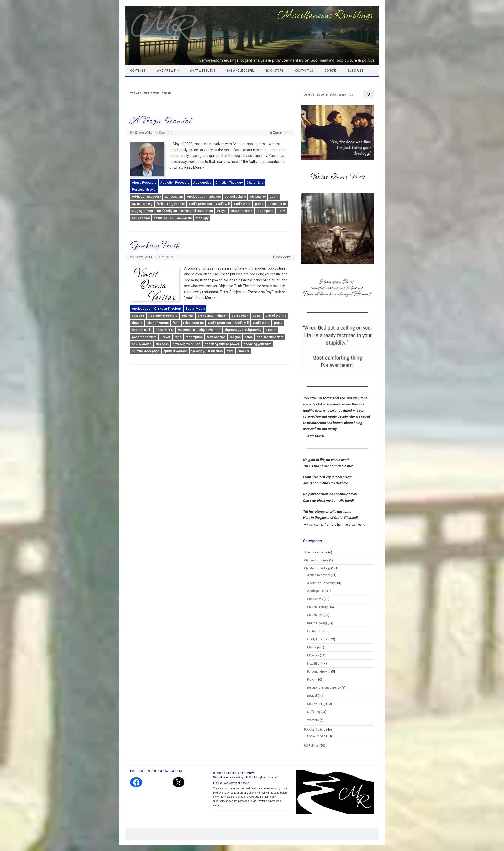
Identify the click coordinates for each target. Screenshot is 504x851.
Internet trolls (142, 330)
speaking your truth (257, 344)
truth (230, 351)
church (222, 316)
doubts (137, 323)
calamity (187, 316)
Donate (330, 71)
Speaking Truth (155, 245)
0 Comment (281, 257)
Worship (313, 720)
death (274, 197)
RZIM (281, 211)
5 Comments (280, 133)
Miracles (313, 655)
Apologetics (202, 182)
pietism (271, 330)
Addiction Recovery (175, 182)
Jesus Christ (277, 204)
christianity (258, 197)
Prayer (222, 211)
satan (249, 337)
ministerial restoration (197, 211)
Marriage (313, 647)
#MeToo (138, 316)
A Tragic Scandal (161, 120)
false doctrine (193, 323)
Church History (317, 607)
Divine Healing (142, 204)
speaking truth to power (222, 344)
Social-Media (195, 309)
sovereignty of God (187, 344)
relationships (216, 337)
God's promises (200, 204)
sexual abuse (163, 218)
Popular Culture (315, 729)
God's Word (242, 204)
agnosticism (174, 197)
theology (202, 218)
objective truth (210, 330)
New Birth (314, 663)
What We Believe (202, 71)
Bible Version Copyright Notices (231, 783)
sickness (162, 344)
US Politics (311, 746)
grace (259, 204)
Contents (138, 71)
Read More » (194, 167)
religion (235, 337)
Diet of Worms (276, 316)
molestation (186, 330)
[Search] (368, 94)
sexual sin (184, 218)
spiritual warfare (175, 351)
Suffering (314, 712)
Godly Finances (318, 639)
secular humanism (270, 337)
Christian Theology (229, 182)
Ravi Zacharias (241, 211)
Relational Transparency (324, 688)
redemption (265, 211)
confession (240, 316)
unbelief (243, 351)
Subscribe (355, 71)
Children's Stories (316, 560)
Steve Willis (144, 133)
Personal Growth (144, 190)
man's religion (167, 211)
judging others (142, 211)
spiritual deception (146, 351)
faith (160, 204)
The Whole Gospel (241, 71)
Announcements (316, 552)
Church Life (255, 182)
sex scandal (141, 218)
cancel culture (235, 197)
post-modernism (144, 337)
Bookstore (275, 71)
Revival (312, 696)
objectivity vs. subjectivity (243, 330)
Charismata (315, 599)
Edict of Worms (157, 323)
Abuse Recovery (144, 182)
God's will (223, 204)
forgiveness (176, 204)
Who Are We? (167, 71)
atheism (215, 197)
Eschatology (316, 631)
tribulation (215, 351)
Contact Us (304, 71)
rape (178, 337)
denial (257, 316)
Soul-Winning (316, 704)
